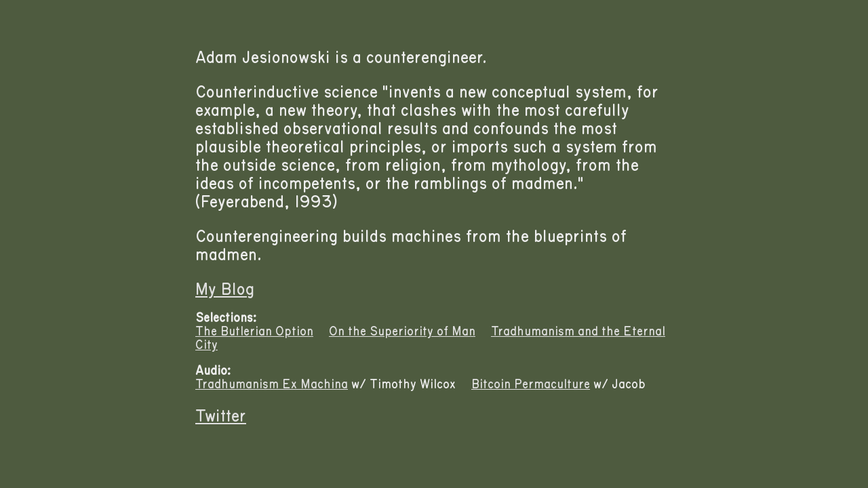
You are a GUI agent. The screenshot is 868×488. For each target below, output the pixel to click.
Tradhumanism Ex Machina (272, 384)
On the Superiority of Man (402, 331)
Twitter (221, 416)
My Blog (225, 290)
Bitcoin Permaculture (531, 384)
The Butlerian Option (254, 331)
